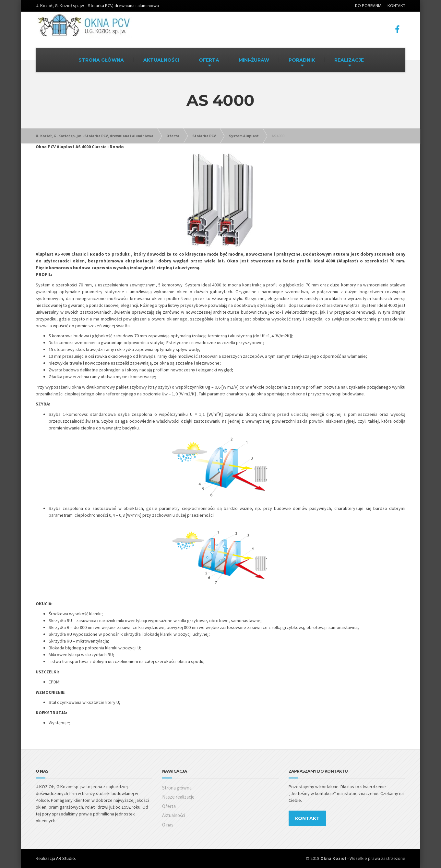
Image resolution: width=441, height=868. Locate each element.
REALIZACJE (349, 60)
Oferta (169, 806)
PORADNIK (302, 60)
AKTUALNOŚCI (161, 60)
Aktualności (174, 815)
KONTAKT (396, 6)
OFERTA (209, 60)
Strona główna (177, 788)
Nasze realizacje (178, 797)
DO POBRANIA (368, 6)
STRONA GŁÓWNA (101, 60)
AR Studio (66, 858)
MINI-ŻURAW (254, 60)
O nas (168, 825)
